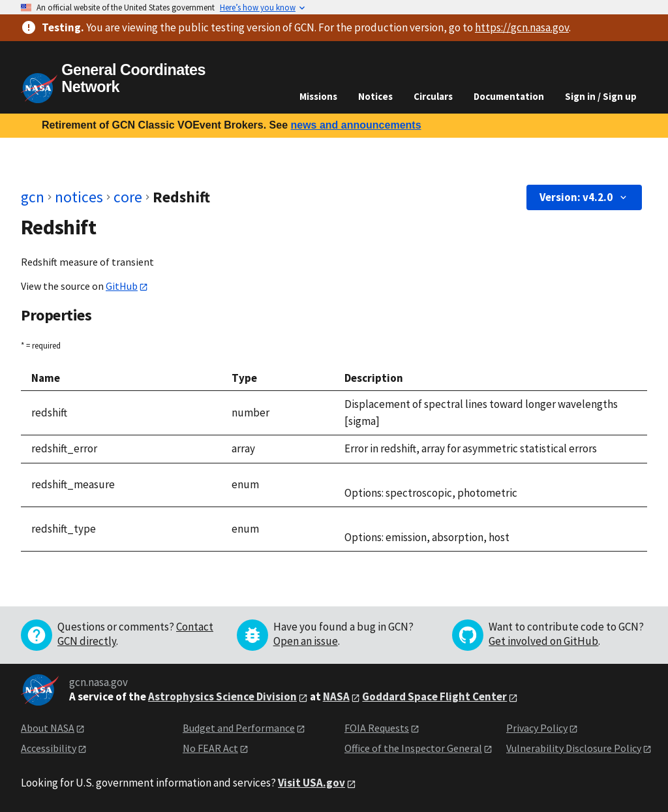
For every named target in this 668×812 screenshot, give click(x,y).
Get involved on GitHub (543, 641)
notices (79, 197)
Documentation (509, 96)
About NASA (48, 728)
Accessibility (49, 748)
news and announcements (356, 125)
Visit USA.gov (311, 783)
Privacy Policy (537, 728)
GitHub (122, 286)
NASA (336, 696)
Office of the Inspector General (413, 748)
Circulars (433, 96)
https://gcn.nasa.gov (522, 27)
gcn (33, 197)
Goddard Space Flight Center (434, 696)
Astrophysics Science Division (222, 696)
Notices (375, 96)
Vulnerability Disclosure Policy (574, 748)
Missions (318, 96)
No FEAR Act (210, 748)
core (128, 197)
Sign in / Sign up (601, 96)
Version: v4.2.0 (584, 197)
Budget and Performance (239, 728)
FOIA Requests (377, 728)
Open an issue (306, 641)
